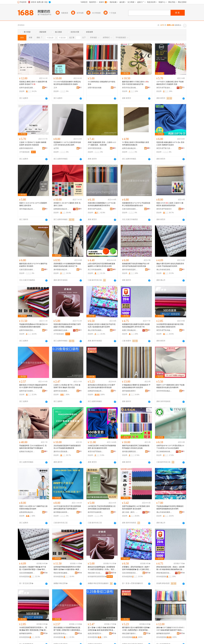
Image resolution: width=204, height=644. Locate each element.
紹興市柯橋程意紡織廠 (27, 330)
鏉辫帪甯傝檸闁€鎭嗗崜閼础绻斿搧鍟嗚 (27, 633)
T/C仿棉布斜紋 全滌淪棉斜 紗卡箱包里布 (102, 83)
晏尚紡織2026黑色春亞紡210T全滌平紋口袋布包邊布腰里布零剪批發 (102, 386)
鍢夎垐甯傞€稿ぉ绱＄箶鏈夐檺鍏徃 (61, 633)
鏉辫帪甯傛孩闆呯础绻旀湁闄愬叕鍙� (164, 633)
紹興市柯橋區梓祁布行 (27, 148)
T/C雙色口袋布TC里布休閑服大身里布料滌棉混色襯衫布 (136, 144)
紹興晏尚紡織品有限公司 (96, 391)
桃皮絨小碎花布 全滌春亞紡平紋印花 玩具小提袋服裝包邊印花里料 (102, 326)
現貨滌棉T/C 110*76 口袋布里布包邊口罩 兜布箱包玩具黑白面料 (67, 144)
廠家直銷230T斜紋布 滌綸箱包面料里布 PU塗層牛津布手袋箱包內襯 (33, 386)
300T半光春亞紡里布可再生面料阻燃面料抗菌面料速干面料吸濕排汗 (67, 508)
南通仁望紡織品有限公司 (130, 330)
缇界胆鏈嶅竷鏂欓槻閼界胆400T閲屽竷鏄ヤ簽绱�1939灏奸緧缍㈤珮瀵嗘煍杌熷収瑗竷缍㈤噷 (67, 568)
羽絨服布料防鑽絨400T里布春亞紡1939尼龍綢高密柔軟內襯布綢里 (33, 326)
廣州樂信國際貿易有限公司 (130, 452)
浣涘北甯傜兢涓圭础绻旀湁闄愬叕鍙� (130, 573)
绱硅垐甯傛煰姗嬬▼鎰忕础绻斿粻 (61, 573)
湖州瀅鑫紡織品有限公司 (27, 209)
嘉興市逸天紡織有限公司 (27, 391)
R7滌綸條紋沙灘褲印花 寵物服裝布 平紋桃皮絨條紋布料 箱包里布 (136, 386)
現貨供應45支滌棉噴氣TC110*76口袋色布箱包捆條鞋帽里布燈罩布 (102, 204)
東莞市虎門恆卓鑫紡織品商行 (164, 330)
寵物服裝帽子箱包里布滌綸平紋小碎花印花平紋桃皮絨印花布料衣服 (136, 265)
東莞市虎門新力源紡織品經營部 (164, 148)
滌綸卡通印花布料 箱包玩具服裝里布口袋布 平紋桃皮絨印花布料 (170, 265)
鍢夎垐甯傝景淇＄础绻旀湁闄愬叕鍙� (96, 633)
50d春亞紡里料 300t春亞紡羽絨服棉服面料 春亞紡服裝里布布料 (102, 447)
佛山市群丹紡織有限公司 (96, 330)
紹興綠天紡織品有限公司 (27, 452)
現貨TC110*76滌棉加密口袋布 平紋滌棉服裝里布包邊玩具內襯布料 (170, 386)
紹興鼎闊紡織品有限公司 (27, 512)
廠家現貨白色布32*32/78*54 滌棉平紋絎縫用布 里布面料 (33, 265)
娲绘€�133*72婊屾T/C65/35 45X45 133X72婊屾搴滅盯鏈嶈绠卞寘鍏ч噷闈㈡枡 (170, 629)
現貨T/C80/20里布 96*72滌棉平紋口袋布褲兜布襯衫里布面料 (33, 508)
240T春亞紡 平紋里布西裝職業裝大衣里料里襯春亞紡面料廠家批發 (102, 508)
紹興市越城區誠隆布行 (27, 88)
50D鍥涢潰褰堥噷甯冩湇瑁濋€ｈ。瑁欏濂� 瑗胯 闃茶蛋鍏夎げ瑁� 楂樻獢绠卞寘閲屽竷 (33, 629)
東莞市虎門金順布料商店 (96, 209)
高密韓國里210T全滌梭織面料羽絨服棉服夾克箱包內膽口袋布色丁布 (67, 265)
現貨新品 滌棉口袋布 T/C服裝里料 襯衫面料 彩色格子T (33, 83)
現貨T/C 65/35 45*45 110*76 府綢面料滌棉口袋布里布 (33, 204)
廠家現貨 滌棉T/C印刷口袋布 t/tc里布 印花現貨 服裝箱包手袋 (136, 83)
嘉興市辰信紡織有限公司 (61, 391)
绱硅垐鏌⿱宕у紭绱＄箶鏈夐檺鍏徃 (96, 573)
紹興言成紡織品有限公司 (130, 148)
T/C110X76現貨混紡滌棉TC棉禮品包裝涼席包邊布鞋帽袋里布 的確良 (67, 83)
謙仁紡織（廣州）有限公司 (130, 512)
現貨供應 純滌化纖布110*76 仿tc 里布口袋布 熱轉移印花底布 (170, 144)
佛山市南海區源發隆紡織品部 (164, 270)
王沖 (55, 88)
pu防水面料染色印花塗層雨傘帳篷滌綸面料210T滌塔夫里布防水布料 (101, 265)
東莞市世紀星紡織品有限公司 (130, 88)
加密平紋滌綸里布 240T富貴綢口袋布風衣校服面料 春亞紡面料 (136, 508)
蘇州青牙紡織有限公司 (96, 512)
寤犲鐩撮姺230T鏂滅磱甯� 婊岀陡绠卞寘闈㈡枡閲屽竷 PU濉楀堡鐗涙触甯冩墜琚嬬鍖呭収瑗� (68, 629)
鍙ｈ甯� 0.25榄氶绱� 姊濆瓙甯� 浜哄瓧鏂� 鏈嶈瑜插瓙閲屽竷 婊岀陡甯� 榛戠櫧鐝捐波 (101, 629)
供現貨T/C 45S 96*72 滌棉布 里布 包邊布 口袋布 (67, 204)
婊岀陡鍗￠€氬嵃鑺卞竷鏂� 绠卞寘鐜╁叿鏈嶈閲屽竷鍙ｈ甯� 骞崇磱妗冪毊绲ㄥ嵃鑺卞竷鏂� (33, 568)
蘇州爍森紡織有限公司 (61, 512)
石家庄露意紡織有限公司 (130, 209)
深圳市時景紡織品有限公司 (164, 391)
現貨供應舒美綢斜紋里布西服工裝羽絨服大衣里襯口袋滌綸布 (67, 326)
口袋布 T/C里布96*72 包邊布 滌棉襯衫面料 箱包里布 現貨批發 (33, 144)
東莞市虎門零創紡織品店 (96, 452)
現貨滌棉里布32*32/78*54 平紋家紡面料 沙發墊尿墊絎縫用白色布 (136, 204)
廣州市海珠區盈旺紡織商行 (130, 270)
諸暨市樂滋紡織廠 (95, 88)
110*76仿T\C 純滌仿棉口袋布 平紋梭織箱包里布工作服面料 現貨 (170, 83)
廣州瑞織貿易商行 (129, 391)
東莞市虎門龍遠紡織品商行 (164, 88)
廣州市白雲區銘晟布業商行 (61, 452)
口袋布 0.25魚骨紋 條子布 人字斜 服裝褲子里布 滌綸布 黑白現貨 (67, 386)
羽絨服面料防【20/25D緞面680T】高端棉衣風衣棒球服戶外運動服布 (33, 447)
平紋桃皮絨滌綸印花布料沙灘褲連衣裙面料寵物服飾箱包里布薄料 (170, 508)
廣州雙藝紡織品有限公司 (61, 270)
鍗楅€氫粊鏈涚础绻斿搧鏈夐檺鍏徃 (164, 573)
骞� (45, 573)
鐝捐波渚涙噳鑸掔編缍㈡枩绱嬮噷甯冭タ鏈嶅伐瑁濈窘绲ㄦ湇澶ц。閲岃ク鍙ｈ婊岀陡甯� (102, 568)
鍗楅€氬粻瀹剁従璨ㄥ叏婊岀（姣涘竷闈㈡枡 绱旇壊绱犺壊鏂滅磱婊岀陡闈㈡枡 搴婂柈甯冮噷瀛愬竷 (170, 568)
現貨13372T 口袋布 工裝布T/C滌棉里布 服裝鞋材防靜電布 (170, 204)
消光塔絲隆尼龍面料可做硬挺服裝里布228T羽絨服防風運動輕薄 (67, 447)
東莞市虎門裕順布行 (164, 209)
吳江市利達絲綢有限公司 (96, 270)
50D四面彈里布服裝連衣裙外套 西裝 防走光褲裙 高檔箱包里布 (170, 326)
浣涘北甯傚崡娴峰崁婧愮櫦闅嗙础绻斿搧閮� (27, 573)
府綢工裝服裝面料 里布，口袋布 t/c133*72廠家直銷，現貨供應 (102, 144)
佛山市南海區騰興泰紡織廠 (164, 512)
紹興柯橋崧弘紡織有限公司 (61, 330)
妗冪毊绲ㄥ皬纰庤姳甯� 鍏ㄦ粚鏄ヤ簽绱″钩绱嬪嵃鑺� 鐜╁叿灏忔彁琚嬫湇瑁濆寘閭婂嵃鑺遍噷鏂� (136, 568)
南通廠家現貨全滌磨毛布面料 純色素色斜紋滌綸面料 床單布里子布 (136, 326)
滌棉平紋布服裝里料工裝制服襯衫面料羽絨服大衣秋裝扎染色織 (136, 447)
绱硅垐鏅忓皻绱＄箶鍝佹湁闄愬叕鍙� (130, 633)
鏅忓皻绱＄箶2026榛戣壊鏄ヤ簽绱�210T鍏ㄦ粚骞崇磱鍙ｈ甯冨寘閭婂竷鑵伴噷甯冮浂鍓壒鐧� (136, 629)
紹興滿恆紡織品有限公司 (61, 209)
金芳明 (56, 148)
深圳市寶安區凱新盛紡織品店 (96, 148)
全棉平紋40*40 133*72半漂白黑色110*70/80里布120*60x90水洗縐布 (170, 447)
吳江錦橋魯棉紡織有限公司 (164, 452)
